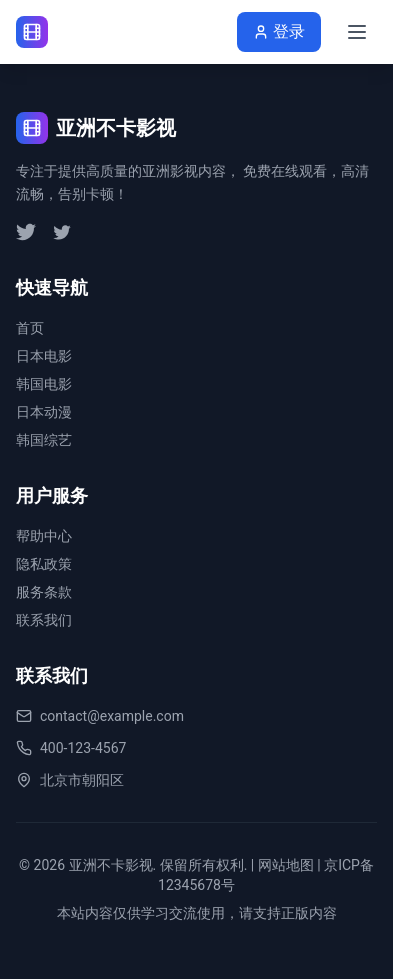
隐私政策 (44, 564)
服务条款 (44, 592)
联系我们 (44, 620)
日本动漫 (44, 412)
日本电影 (44, 356)
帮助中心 (44, 536)
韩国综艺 (44, 440)
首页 (30, 328)
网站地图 (286, 865)
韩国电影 (44, 384)
